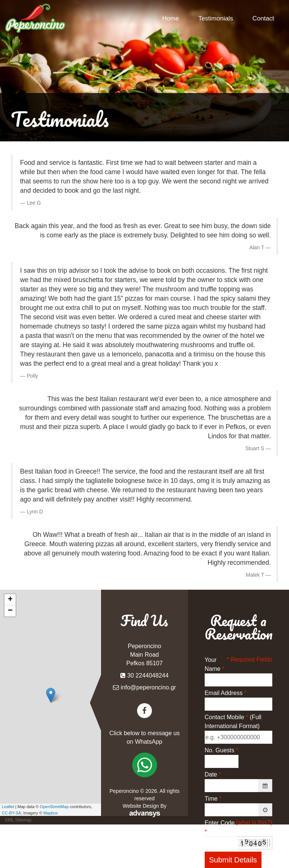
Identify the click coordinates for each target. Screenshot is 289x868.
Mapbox (51, 813)
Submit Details (233, 860)
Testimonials (216, 18)
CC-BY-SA (12, 813)
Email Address (226, 693)
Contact (263, 18)
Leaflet (8, 807)
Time (213, 799)
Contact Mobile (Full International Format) (233, 722)
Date (213, 774)
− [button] (10, 611)
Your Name (215, 664)
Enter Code (220, 827)
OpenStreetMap (54, 807)
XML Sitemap (18, 820)
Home (171, 18)
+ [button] (10, 600)
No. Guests (222, 750)
